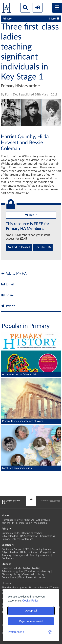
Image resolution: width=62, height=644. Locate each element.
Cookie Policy (30, 601)
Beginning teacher (32, 533)
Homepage (8, 520)
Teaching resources (40, 555)
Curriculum (8, 533)
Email (7, 284)
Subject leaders (10, 536)
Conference (27, 539)
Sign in (31, 215)
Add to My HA (14, 274)
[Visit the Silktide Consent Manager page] (50, 632)
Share (7, 295)
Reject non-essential (31, 621)
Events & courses (36, 577)
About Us (29, 520)
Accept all (31, 611)
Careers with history (33, 574)
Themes (55, 588)
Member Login (24, 523)
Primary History (10, 539)
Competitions (48, 536)
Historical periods (11, 568)
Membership (41, 523)
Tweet (8, 306)
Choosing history (11, 574)
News (19, 520)
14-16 (26, 568)
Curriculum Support (12, 549)
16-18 (35, 568)
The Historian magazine (14, 588)
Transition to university (38, 571)
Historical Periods (39, 588)
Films (21, 577)
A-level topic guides (13, 571)
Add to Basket (19, 247)
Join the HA (43, 247)
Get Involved (43, 520)
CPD (18, 533)
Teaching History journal (15, 555)
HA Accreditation (29, 536)
